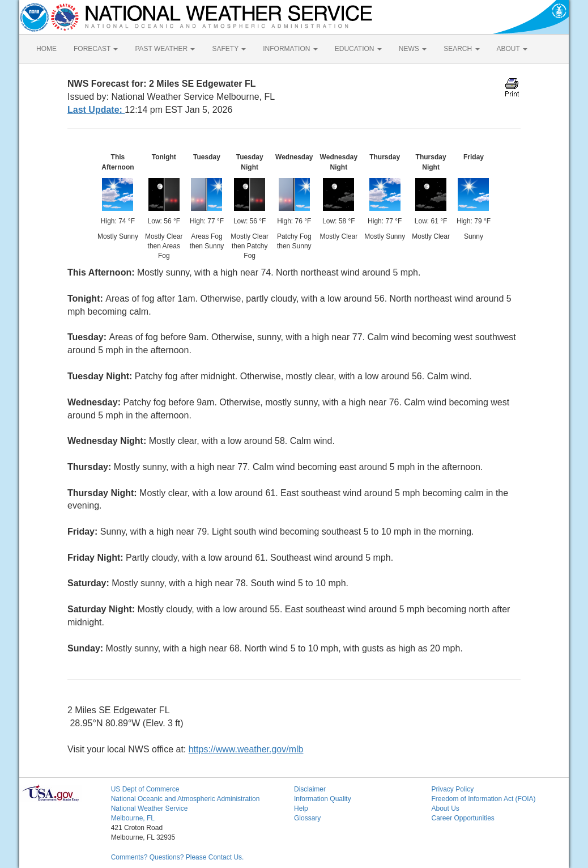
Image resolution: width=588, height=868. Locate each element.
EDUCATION (358, 49)
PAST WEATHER (165, 49)
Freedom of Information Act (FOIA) (483, 799)
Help (301, 808)
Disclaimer (310, 789)
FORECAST (96, 49)
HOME (46, 49)
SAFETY (229, 49)
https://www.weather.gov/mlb (246, 749)
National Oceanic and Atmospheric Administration (186, 799)
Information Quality (323, 799)
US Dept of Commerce (145, 789)
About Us (445, 808)
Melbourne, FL (133, 818)
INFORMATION (290, 49)
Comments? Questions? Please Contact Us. (178, 857)
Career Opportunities (463, 818)
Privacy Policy (452, 789)
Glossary (307, 818)
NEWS (413, 49)
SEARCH (461, 49)
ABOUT (512, 49)
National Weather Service (150, 808)
